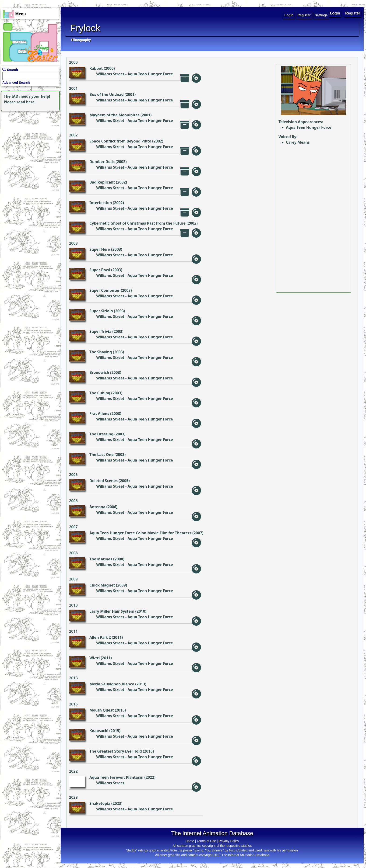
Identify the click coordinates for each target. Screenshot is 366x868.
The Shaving (101, 352)
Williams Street (110, 74)
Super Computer (105, 290)
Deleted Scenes (104, 481)
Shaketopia (100, 803)
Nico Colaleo (238, 850)
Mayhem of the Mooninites (114, 115)
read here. (26, 102)
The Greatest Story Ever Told (116, 751)
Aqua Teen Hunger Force (150, 74)
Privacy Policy (229, 841)
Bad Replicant (102, 182)
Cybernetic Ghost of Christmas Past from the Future (137, 223)
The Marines (101, 559)
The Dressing (101, 434)
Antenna (97, 507)
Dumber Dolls (102, 162)
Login (335, 13)
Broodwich (99, 372)
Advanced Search (16, 83)
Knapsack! (99, 731)
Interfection (101, 203)
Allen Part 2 (100, 637)
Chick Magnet (102, 585)
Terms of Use (206, 841)
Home (190, 841)
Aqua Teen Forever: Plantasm (116, 777)
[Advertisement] (29, 141)
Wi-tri (95, 658)
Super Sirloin (101, 311)
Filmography (81, 40)
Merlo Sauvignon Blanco (112, 684)
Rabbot (96, 68)
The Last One (102, 455)
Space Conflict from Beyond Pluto (120, 141)
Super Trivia (100, 331)
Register (353, 13)
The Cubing (100, 393)
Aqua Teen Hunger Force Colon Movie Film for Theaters (140, 533)
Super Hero (100, 249)
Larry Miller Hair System (112, 611)
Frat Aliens (99, 413)
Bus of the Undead (107, 94)
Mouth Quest (102, 710)
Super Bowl (100, 270)
